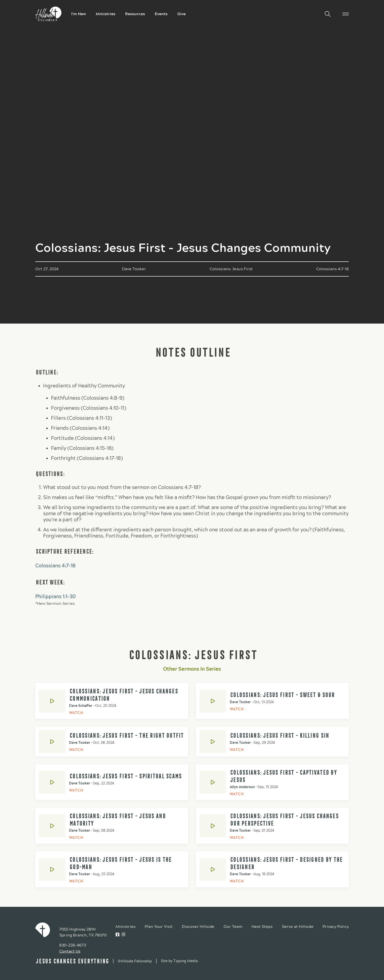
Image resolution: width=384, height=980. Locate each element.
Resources (135, 14)
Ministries (106, 14)
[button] (326, 14)
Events (161, 14)
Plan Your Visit (159, 927)
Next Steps (262, 927)
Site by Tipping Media (179, 961)
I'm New (79, 14)
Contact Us (70, 951)
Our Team (233, 927)
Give (181, 14)
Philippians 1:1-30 (55, 597)
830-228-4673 (73, 945)
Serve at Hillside (298, 927)
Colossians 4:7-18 (55, 566)
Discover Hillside (198, 927)
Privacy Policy (336, 927)
